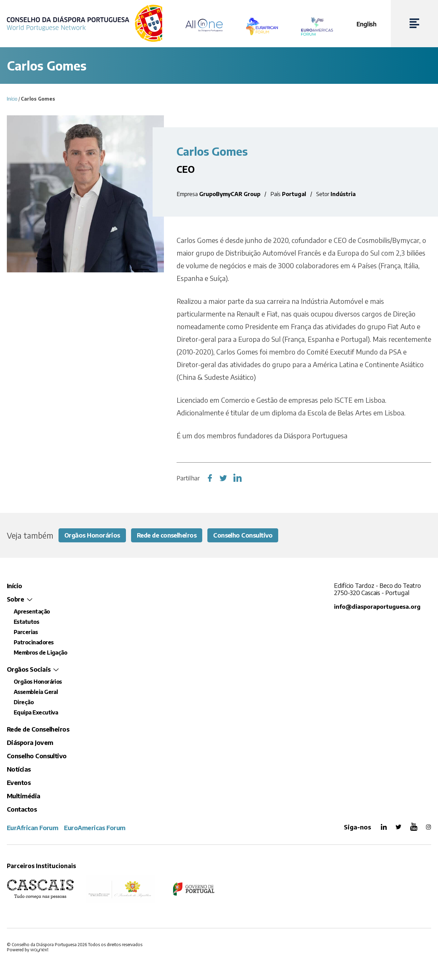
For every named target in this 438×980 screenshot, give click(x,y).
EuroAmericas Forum (95, 828)
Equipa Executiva (36, 713)
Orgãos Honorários (92, 535)
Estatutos (26, 622)
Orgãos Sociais (29, 669)
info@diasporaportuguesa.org (377, 607)
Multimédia (24, 796)
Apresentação (32, 612)
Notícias (19, 769)
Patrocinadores (34, 643)
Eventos (19, 783)
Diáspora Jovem (30, 743)
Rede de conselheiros (168, 535)
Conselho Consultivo (245, 535)
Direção (24, 702)
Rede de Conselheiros (38, 729)
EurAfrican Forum (33, 828)
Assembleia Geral (36, 692)
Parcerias (26, 632)
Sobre (15, 599)
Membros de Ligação (40, 653)
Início (12, 99)
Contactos (22, 809)
